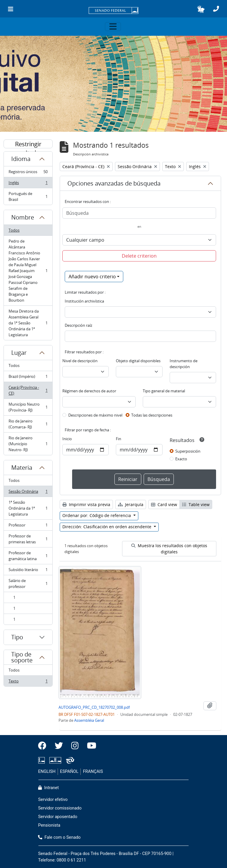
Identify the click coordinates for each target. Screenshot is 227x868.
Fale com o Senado (59, 837)
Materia (22, 468)
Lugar (19, 353)
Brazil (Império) (28, 378)
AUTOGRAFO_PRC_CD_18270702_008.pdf (94, 707)
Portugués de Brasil (28, 196)
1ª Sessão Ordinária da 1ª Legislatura (28, 508)
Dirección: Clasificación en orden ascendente (107, 527)
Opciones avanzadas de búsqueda (114, 183)
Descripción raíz (78, 325)
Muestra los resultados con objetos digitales (169, 549)
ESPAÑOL (69, 772)
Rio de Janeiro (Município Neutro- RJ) (28, 444)
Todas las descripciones (152, 415)
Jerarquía (131, 504)
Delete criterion (139, 256)
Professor (28, 526)
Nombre (23, 217)
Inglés (28, 184)
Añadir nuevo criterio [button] (92, 277)
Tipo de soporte (22, 657)
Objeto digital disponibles (138, 361)
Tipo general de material (164, 391)
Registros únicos (28, 173)
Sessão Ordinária (28, 493)
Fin (119, 439)
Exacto (181, 459)
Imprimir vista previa (86, 504)
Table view (196, 504)
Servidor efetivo (53, 800)
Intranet (48, 788)
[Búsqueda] (139, 213)
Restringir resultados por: (28, 144)
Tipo (17, 637)
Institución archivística (84, 301)
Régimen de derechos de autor (89, 391)
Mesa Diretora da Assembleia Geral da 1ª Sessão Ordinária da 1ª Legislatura (28, 323)
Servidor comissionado (60, 808)
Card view (164, 504)
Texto (28, 682)
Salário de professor (28, 583)
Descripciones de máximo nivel (95, 415)
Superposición (188, 451)
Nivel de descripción (80, 361)
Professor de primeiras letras (28, 539)
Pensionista (49, 825)
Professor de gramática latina (28, 556)
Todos (14, 230)
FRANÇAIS (93, 772)
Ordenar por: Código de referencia (97, 515)
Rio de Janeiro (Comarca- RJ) (28, 424)
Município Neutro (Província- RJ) (28, 407)
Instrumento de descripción (184, 364)
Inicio (67, 439)
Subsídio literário (28, 571)
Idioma (21, 159)
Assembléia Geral (89, 720)
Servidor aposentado (58, 817)
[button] (201, 9)
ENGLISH (47, 772)
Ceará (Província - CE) (28, 390)
